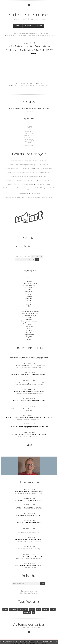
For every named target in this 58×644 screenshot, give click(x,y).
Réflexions (29, 327)
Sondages (29, 330)
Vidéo (25, 84)
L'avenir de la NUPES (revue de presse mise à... (34, 360)
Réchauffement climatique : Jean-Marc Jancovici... (22, 179)
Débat (29, 291)
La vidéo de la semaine (29, 311)
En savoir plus (10, 643)
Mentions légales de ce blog (19, 639)
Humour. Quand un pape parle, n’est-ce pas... (25, 175)
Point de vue (29, 322)
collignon (13, 420)
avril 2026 (29, 128)
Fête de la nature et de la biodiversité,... (13, 187)
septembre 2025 (29, 141)
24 (17, 257)
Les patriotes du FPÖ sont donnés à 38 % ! (24, 160)
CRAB (13, 429)
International (29, 305)
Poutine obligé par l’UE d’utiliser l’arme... (21, 183)
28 (33, 257)
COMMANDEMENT (24, 191)
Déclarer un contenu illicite (7, 639)
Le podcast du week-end (29, 318)
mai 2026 (29, 126)
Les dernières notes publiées (29, 637)
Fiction (29, 296)
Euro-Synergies (43, 164)
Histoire (29, 298)
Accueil (18, 26)
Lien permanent (9, 84)
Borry (16, 386)
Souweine (13, 351)
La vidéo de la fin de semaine (29, 309)
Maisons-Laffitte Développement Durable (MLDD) (42, 187)
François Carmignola (12, 412)
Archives (28, 26)
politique (52, 604)
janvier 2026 (29, 133)
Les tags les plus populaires (42, 637)
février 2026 (29, 132)
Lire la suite (29, 111)
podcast (29, 320)
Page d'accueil (43, 34)
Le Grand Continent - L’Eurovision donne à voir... (29, 551)
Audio (29, 286)
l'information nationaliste (43, 168)
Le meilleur (29, 314)
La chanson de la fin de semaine (29, 307)
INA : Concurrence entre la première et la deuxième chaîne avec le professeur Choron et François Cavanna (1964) (31, 36)
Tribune (29, 332)
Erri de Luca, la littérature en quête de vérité (32, 395)
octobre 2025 (29, 139)
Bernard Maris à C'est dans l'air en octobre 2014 (25, 34)
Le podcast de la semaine (29, 316)
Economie (29, 293)
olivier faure (27, 607)
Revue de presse (29, 329)
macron (21, 604)
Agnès (15, 377)
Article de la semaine (29, 282)
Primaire (29, 325)
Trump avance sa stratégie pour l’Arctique (23, 164)
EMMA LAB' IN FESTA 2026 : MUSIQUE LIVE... (22, 172)
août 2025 (29, 142)
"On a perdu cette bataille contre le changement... (33, 420)
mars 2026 (29, 130)
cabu (53, 84)
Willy (15, 395)
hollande (32, 604)
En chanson (29, 295)
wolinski (44, 84)
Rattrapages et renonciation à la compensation (20, 194)
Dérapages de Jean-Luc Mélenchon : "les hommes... (32, 429)
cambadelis (45, 604)
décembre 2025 (29, 135)
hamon (38, 604)
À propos (39, 26)
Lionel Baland (43, 160)
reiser (49, 84)
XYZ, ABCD (44, 175)
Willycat (14, 403)
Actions (29, 275)
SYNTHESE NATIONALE (42, 183)
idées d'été (29, 304)
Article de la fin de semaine (29, 280)
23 (41, 254)
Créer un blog (26, 635)
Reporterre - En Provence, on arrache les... (29, 501)
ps (33, 607)
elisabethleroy (36, 191)
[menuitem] (18, 26)
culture (29, 289)
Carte (29, 439)
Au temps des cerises (29, 14)
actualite (6, 604)
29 (37, 257)
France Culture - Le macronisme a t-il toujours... (33, 403)
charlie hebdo (37, 84)
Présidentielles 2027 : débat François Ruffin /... (29, 495)
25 (21, 257)
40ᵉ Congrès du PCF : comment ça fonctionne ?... (29, 560)
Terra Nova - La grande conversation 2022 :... (32, 377)
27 (29, 257)
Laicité (29, 313)
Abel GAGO (14, 360)
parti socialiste (14, 604)
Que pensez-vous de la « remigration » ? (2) (20, 168)
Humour (29, 300)
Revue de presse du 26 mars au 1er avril (32, 386)
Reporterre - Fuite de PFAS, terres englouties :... (29, 534)
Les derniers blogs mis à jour (17, 637)
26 (25, 257)
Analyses (29, 277)
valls (26, 604)
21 (33, 254)
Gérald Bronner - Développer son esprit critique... (33, 351)
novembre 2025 (29, 137)
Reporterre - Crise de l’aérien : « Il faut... (29, 543)
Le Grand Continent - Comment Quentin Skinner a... (29, 525)
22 (37, 254)
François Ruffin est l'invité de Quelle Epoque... (29, 510)
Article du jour (29, 284)
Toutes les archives (30, 145)
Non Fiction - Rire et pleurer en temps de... (29, 517)
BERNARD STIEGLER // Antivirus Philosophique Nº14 (36, 412)
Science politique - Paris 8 (44, 194)
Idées (29, 302)
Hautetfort (33, 635)
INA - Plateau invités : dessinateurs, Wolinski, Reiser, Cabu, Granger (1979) (29, 48)
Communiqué (29, 287)
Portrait (29, 323)
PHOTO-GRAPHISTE (44, 172)
